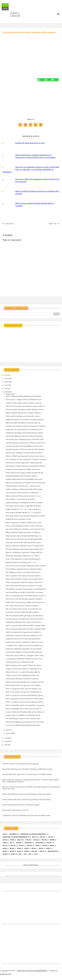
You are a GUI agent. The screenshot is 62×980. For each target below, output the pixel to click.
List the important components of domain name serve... (26, 443)
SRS (20, 854)
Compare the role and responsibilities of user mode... (25, 446)
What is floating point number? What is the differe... (24, 665)
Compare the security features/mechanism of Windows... (26, 426)
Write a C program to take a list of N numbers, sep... (24, 689)
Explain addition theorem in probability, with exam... (24, 479)
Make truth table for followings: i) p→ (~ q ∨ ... (22, 563)
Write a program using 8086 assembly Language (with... (26, 626)
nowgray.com (6, 974)
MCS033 (12, 851)
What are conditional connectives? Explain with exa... (25, 553)
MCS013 (52, 846)
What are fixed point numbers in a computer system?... (25, 682)
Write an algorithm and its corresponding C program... (25, 705)
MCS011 (38, 846)
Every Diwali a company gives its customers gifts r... (24, 569)
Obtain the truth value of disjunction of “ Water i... (23, 556)
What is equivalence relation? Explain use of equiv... (24, 523)
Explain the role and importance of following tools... (24, 430)
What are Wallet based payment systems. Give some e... (25, 456)
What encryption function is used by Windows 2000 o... (25, 410)
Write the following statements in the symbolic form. (25, 549)
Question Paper (52, 851)
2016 (6, 741)
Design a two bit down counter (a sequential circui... (24, 669)
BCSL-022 (36, 840)
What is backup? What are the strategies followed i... (24, 413)
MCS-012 (5, 846)
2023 (6, 379)
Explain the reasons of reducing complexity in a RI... (24, 636)
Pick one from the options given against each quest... (24, 599)
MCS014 (5, 848)
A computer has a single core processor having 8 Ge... (25, 646)
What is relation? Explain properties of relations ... (23, 533)
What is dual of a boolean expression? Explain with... (24, 539)
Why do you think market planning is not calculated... (25, 616)
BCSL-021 (28, 840)
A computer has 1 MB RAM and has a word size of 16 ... (25, 659)
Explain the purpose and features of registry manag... (25, 420)
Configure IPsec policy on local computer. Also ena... (24, 403)
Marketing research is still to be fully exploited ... (23, 612)
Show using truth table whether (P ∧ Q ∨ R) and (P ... (24, 513)
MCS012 (45, 846)
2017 (6, 738)
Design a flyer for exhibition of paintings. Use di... (23, 715)
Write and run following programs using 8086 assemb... (26, 466)
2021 (6, 385)
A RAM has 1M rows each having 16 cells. (20, 662)
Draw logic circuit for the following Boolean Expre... (24, 543)
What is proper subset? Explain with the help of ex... (24, 536)
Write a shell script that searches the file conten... (23, 416)
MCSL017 (42, 851)
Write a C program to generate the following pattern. (25, 702)
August (9, 394)
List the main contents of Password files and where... (25, 453)
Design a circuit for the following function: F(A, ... (23, 675)
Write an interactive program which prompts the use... (25, 473)
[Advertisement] (31, 50)
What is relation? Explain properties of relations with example (37, 193)
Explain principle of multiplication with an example (24, 503)
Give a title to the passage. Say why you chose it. (23, 606)
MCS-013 (13, 846)
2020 (6, 388)
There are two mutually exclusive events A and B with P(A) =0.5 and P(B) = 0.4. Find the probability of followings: (31, 170)
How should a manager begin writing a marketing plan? (26, 589)
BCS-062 (50, 837)
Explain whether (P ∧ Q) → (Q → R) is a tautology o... (24, 509)
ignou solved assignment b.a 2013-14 (15, 810)
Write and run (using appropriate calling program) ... (25, 463)
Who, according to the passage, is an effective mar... (24, 609)
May (8, 730)
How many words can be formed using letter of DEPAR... (26, 516)
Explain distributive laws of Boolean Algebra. (22, 476)
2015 (6, 745)
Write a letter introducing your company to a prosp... (24, 586)
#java (4, 834)
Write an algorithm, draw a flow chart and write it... (24, 709)
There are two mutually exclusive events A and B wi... (24, 526)
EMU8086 (52, 840)
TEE (25, 854)
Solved (13, 854)
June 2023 (19, 843)
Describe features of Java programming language (21, 764)
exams (5, 843)
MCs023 (34, 848)
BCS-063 (5, 840)
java (11, 843)
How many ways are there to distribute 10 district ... (24, 506)
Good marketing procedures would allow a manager (24, 592)
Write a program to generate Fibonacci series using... (25, 699)
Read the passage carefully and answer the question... (25, 619)
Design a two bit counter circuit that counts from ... (24, 469)
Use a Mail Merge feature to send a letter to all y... (23, 719)
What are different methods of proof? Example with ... (25, 546)
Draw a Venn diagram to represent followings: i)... (23, 559)
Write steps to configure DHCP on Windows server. (24, 400)
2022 (6, 382)
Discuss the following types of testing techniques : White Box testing (27, 794)
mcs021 (26, 848)
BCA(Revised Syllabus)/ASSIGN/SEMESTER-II (16, 837)
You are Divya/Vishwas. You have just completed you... (25, 579)
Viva (35, 854)
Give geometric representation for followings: (22, 493)
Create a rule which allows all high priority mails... (23, 725)
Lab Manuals (28, 843)
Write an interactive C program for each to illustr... (23, 685)
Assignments (13, 834)
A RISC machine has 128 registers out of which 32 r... (24, 632)
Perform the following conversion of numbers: (22, 679)
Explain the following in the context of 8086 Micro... (24, 622)
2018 (6, 392)
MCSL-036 (34, 851)
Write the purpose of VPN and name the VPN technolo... (25, 449)
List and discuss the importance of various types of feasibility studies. (27, 774)
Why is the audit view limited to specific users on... (23, 423)
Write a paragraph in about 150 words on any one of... (25, 582)
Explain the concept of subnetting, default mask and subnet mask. (27, 815)
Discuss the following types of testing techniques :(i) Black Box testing (27, 769)
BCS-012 (42, 837)
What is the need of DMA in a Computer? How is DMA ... (25, 656)
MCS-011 (49, 843)
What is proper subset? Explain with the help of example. (35, 205)
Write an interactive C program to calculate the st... (24, 692)
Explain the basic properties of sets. (30, 143)
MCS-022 (30, 846)
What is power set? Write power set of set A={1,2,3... (24, 496)
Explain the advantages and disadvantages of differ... (25, 433)
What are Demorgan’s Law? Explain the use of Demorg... (26, 483)
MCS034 (19, 851)
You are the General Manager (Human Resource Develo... (26, 566)
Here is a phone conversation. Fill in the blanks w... (24, 576)
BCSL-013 (20, 840)
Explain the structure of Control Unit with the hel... (23, 639)
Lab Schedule (40, 843)
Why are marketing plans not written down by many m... (26, 596)
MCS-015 (21, 846)
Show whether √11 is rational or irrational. (20, 499)
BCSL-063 (44, 840)
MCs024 (41, 848)
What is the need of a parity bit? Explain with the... (23, 672)
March (8, 733)
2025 (6, 375)
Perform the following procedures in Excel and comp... (25, 722)
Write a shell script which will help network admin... (24, 396)
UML (30, 854)
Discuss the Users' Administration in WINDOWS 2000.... (25, 439)
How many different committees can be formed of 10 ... (26, 529)
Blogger (35, 865)
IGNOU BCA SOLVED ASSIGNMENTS (32, 971)
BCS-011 (34, 837)
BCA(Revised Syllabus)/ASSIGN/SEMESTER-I (33, 834)
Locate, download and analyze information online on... (25, 712)
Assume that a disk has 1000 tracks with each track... (24, 652)
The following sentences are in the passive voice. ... (24, 572)
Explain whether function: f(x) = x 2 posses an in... (23, 486)
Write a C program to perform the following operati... (25, 695)
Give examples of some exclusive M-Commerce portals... (26, 459)
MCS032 (5, 851)
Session (5, 854)
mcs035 (26, 851)
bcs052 (12, 840)
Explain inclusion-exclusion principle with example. (24, 489)
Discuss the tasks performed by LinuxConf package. (24, 436)
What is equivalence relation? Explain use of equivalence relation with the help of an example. (36, 156)
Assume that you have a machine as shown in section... (25, 642)
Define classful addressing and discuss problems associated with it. (26, 800)
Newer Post (10, 224)
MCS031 (48, 848)
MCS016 (19, 848)
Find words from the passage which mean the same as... (26, 602)
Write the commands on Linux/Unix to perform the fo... (25, 406)
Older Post (53, 224)
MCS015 (12, 848)
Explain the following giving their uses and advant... (24, 649)
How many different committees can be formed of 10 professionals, (37, 180)
